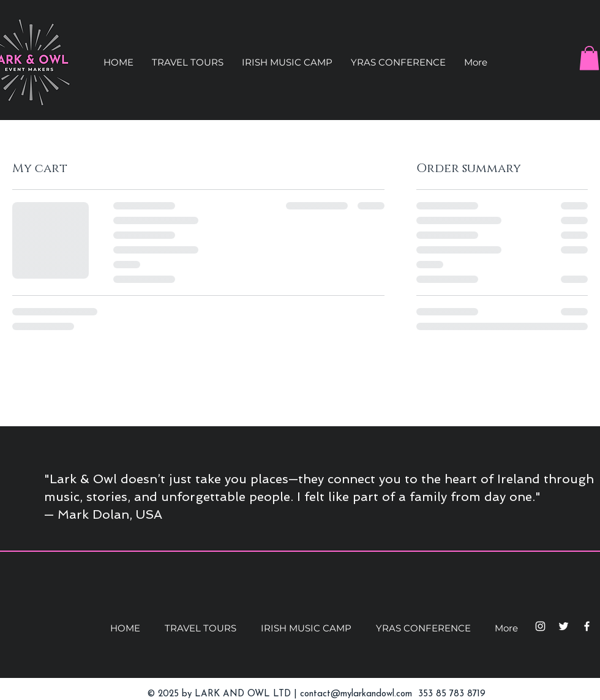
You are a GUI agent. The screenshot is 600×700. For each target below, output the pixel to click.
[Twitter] (564, 626)
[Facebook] (587, 626)
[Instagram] (540, 626)
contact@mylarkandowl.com (356, 694)
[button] (188, 62)
